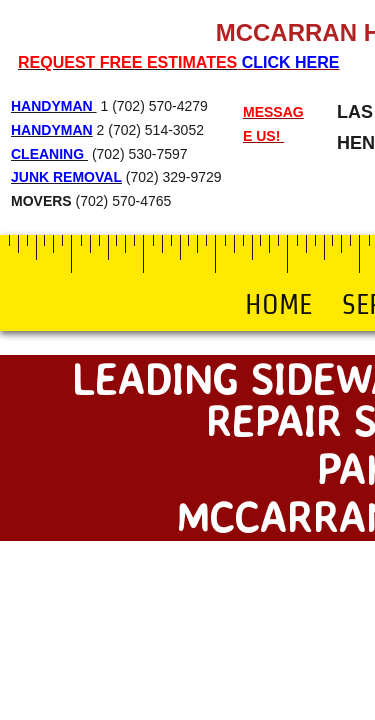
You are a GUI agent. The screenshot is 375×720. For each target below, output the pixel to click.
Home (278, 304)
